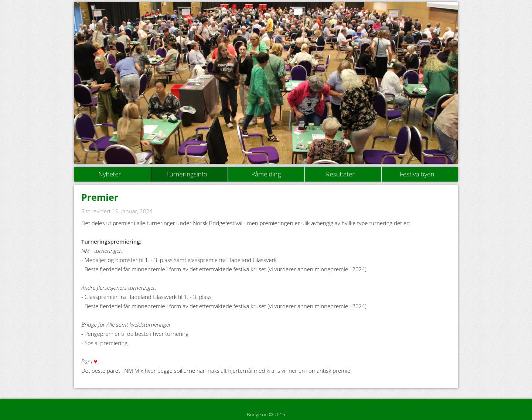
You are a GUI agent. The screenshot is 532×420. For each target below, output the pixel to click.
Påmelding (266, 174)
